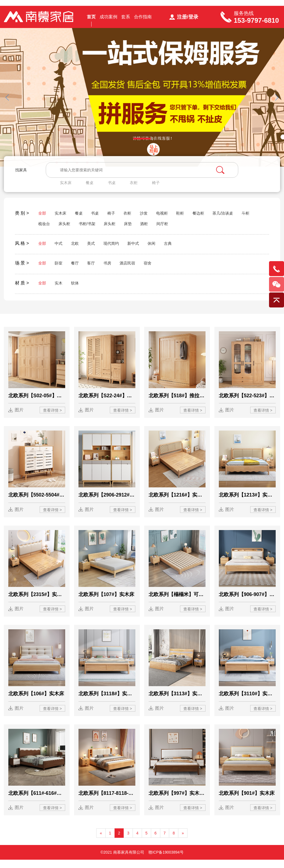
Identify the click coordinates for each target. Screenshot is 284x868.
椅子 (160, 186)
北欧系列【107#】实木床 (106, 602)
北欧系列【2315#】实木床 (37, 602)
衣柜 (138, 186)
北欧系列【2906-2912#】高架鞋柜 (107, 502)
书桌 (115, 186)
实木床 (67, 186)
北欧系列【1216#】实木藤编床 (177, 502)
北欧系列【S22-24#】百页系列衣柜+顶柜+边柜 (107, 402)
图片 (19, 417)
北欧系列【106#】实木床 (36, 701)
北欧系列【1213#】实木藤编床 (247, 502)
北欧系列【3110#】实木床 (247, 701)
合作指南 (143, 19)
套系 (126, 19)
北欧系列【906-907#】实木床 (247, 602)
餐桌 (92, 186)
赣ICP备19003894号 (166, 861)
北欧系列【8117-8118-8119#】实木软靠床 (107, 801)
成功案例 (108, 19)
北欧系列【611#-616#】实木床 (37, 801)
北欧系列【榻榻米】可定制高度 (177, 602)
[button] (277, 102)
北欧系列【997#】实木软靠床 (177, 801)
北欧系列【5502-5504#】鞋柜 (37, 502)
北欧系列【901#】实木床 (247, 801)
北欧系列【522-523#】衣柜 (247, 402)
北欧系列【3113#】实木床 (177, 701)
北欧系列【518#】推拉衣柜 (177, 402)
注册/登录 (188, 19)
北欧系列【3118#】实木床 (107, 701)
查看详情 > (52, 417)
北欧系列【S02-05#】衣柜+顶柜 (37, 402)
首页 (91, 19)
